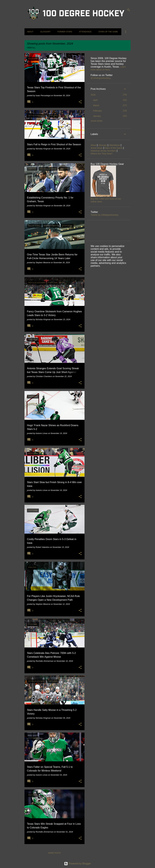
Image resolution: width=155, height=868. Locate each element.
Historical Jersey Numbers (103, 151)
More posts (54, 853)
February (97, 111)
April (95, 100)
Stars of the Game (108, 32)
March (96, 105)
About (30, 32)
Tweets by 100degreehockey (104, 215)
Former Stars (65, 32)
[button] (80, 102)
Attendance (85, 32)
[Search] (129, 10)
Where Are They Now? (102, 154)
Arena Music (97, 148)
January (97, 116)
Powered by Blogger (78, 864)
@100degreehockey (100, 78)
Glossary (45, 32)
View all (31, 48)
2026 (93, 95)
